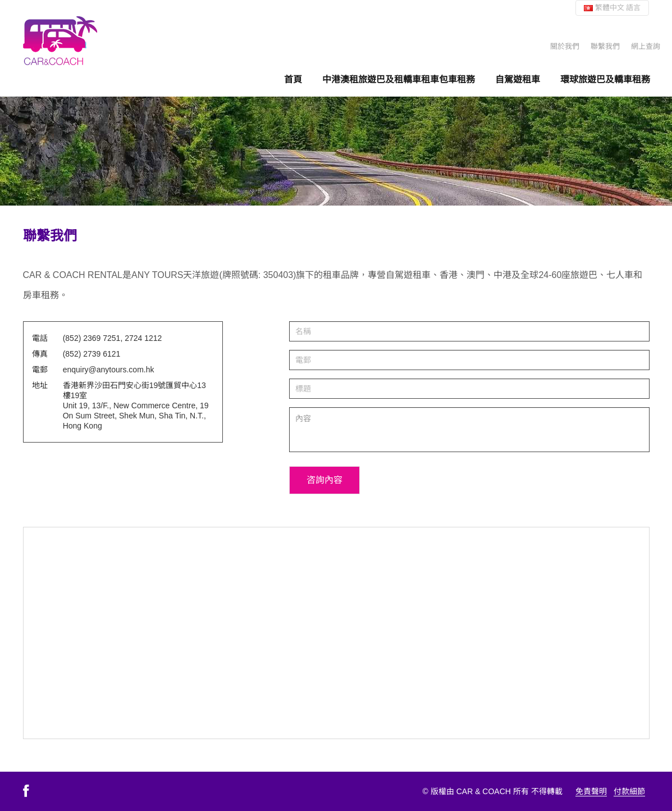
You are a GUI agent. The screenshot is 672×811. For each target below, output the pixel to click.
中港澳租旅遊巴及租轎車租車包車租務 (399, 79)
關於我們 (565, 46)
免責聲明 (591, 791)
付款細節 (629, 791)
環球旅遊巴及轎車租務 (605, 79)
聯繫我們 (605, 46)
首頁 (293, 79)
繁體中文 (612, 8)
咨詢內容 (324, 480)
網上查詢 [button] (646, 46)
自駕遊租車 (518, 79)
